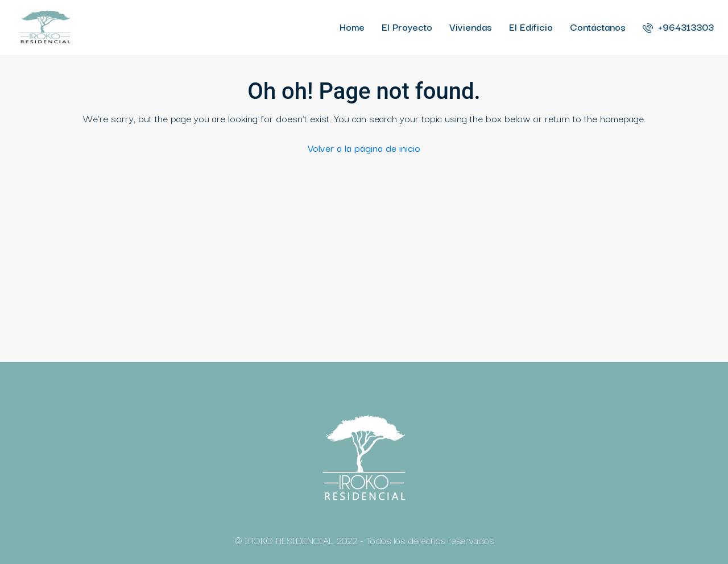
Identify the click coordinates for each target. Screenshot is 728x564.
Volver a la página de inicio (364, 148)
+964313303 (678, 26)
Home (352, 26)
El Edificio (531, 26)
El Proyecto (407, 26)
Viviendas (471, 26)
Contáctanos (598, 26)
